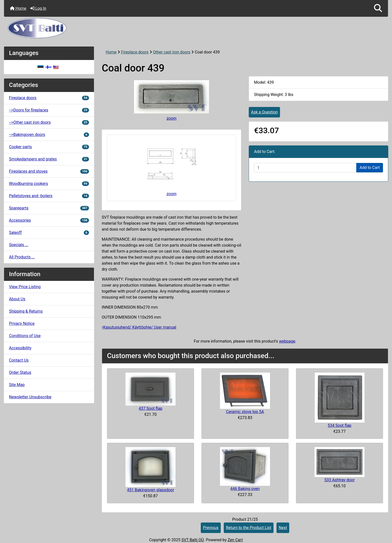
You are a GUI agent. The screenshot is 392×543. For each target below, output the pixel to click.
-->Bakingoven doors (49, 135)
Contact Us (19, 360)
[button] (378, 8)
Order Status (20, 372)
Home (18, 8)
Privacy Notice (22, 323)
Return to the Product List (249, 528)
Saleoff (49, 233)
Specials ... (19, 245)
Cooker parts (49, 147)
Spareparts (49, 208)
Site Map (17, 385)
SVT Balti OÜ (192, 540)
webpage (287, 341)
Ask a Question (264, 112)
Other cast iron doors (172, 52)
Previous (211, 528)
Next (283, 528)
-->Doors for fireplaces (49, 110)
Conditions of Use (25, 336)
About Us (17, 299)
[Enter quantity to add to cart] (305, 168)
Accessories (49, 220)
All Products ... (22, 257)
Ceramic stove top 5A (245, 412)
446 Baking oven (245, 489)
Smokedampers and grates (49, 159)
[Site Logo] (196, 28)
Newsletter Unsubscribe (30, 397)
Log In (38, 8)
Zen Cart (235, 540)
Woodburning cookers (49, 184)
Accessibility (20, 348)
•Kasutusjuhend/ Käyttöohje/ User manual (139, 327)
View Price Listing (25, 287)
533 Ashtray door (339, 480)
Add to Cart (370, 168)
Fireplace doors (135, 52)
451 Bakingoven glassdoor (150, 490)
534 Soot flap (340, 425)
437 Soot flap (151, 408)
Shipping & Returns (26, 311)
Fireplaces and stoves (49, 171)
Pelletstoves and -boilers (49, 196)
